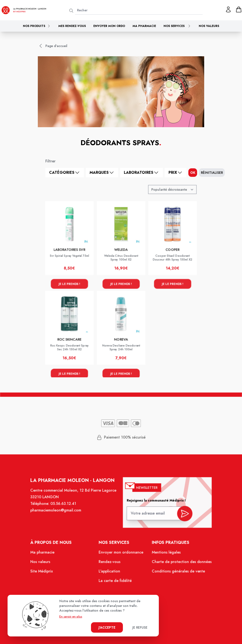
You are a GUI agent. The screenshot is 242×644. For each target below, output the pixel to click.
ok (193, 173)
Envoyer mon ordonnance (121, 555)
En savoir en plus (71, 617)
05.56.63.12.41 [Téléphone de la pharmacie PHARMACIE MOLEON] (66, 508)
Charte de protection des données (179, 564)
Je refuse (140, 627)
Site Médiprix (45, 573)
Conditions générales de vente (176, 573)
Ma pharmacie (144, 26)
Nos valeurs (209, 26)
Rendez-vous (110, 564)
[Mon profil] (228, 9)
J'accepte (107, 627)
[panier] (239, 9)
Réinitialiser (212, 173)
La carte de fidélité (115, 582)
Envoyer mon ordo (109, 26)
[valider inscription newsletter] (182, 516)
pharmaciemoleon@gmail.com (58, 515)
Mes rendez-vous (72, 26)
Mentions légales (164, 555)
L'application (110, 573)
